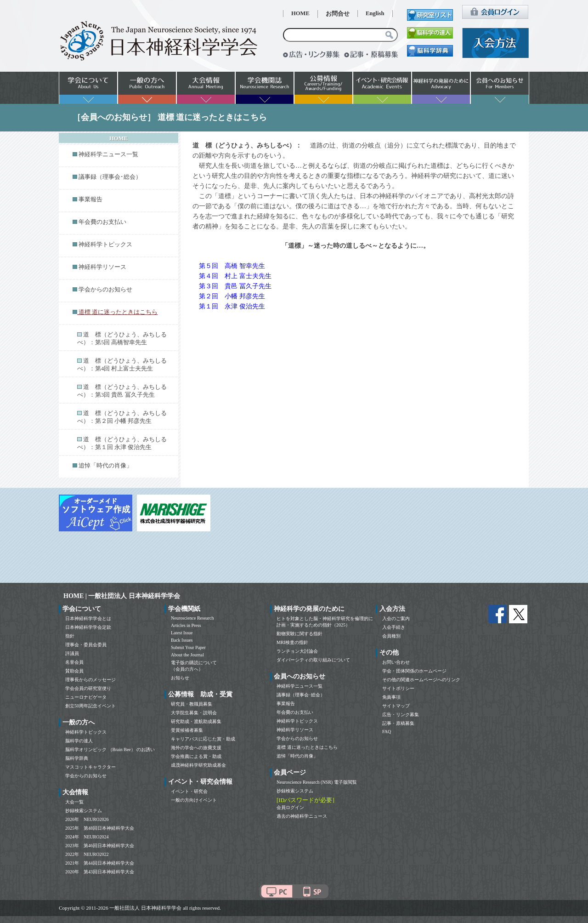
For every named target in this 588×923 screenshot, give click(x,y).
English (375, 13)
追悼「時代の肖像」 (105, 466)
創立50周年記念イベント (90, 706)
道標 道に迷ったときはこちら (307, 747)
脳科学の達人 (79, 741)
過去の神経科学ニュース (302, 816)
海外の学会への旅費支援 (196, 748)
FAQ (387, 732)
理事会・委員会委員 (86, 645)
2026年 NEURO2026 (87, 819)
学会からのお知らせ (105, 290)
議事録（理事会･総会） (110, 177)
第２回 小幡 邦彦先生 (232, 296)
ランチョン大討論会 (297, 651)
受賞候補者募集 (187, 730)
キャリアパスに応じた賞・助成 (203, 739)
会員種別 (391, 636)
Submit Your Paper (188, 647)
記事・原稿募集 (398, 723)
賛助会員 (74, 671)
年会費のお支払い (102, 222)
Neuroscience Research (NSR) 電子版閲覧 (317, 782)
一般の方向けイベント (194, 800)
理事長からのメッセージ (90, 680)
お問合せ (338, 14)
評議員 (72, 653)
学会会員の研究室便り (88, 688)
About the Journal (187, 655)
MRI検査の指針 (292, 642)
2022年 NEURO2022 (87, 854)
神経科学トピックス (105, 245)
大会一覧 (74, 802)
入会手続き (394, 627)
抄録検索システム (84, 811)
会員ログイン (290, 807)
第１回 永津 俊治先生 (232, 306)
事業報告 (90, 199)
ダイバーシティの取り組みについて (313, 660)
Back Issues (182, 640)
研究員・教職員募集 (192, 704)
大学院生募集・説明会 (194, 713)
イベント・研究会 (189, 791)
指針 (70, 636)
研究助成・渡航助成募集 (196, 721)
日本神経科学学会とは (88, 618)
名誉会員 (74, 662)
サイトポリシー (398, 688)
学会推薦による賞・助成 (196, 756)
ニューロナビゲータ (86, 697)
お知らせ (180, 678)
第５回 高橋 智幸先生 (232, 266)
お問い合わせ (396, 662)
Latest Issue (182, 633)
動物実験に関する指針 (300, 634)
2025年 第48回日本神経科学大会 (100, 828)
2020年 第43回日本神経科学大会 (100, 872)
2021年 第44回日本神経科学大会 (100, 863)
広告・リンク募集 (401, 715)
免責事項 (391, 697)
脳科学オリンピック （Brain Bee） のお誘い (110, 749)
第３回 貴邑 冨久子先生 (235, 286)
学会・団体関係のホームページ (414, 671)
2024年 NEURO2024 (87, 837)
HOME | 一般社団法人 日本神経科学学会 (122, 596)
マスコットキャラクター (90, 767)
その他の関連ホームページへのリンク (421, 680)
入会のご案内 (396, 618)
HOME (300, 13)
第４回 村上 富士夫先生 (235, 276)
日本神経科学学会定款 (88, 627)
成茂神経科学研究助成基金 (198, 765)
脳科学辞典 (77, 758)
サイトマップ (396, 706)
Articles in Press (186, 625)
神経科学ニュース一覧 (108, 154)
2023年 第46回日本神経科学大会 (100, 846)
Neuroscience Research (192, 618)
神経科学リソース (102, 267)
